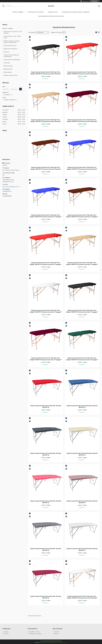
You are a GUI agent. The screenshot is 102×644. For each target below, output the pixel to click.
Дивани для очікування (10, 49)
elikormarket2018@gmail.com (11, 187)
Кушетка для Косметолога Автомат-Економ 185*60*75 (46, 407)
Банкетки (6, 52)
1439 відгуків (85, 1)
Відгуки (56, 634)
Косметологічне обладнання (12, 60)
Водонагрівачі (8, 72)
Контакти (57, 632)
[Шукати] (3, 6)
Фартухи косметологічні (11, 75)
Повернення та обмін (35, 634)
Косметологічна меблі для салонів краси (11, 56)
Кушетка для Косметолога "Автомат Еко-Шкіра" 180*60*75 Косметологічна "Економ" (82, 73)
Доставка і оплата (34, 632)
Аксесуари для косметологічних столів (51, 16)
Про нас (6, 634)
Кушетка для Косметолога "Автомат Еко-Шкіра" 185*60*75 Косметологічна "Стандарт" (46, 216)
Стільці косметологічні (10, 46)
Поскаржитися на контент (46, 642)
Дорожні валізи (8, 69)
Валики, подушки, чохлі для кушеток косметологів (12, 42)
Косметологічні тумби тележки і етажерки (76, 12)
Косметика (7, 63)
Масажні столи (53, 12)
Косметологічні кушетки (36, 12)
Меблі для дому (8, 66)
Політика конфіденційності (60, 642)
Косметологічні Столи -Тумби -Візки (12, 37)
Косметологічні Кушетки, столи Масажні (13, 32)
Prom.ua (60, 641)
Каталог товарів (18, 12)
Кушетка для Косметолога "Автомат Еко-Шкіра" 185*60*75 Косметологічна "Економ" (46, 73)
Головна (6, 632)
